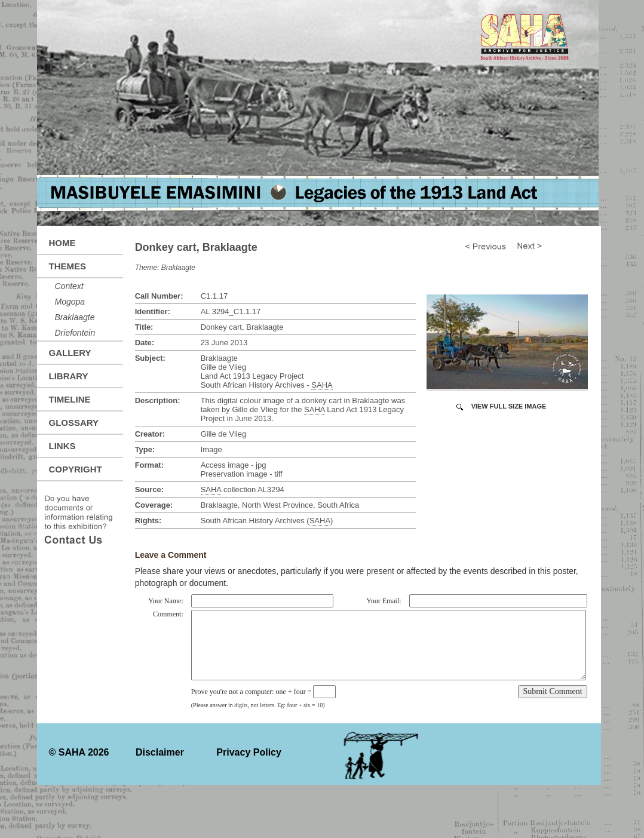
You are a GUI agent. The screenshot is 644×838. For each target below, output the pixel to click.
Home (62, 243)
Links (62, 446)
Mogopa (70, 302)
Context (69, 286)
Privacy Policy (249, 752)
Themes (68, 266)
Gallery (70, 353)
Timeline (70, 399)
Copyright (76, 469)
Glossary (74, 423)
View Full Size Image (509, 406)
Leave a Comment (171, 555)
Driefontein (75, 333)
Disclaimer (160, 752)
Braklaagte (75, 317)
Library (69, 376)
